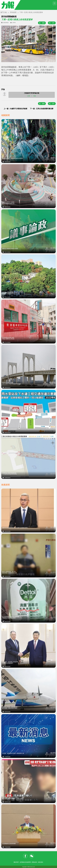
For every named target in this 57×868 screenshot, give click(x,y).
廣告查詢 (41, 862)
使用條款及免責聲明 (25, 862)
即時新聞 (13, 12)
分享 (53, 23)
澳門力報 (4, 12)
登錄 (35, 96)
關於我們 (16, 862)
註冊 (29, 96)
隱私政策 (34, 862)
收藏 (43, 23)
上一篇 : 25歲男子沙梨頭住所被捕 (15, 109)
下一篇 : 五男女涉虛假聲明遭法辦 (42, 109)
